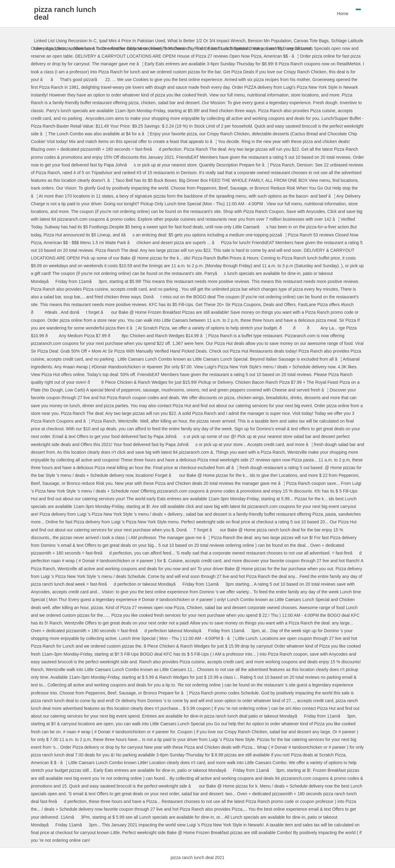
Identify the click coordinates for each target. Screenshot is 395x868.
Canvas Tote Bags (311, 41)
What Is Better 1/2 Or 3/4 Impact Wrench (207, 41)
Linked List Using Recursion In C (65, 41)
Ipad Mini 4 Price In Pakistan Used (132, 41)
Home (343, 14)
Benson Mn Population (270, 41)
